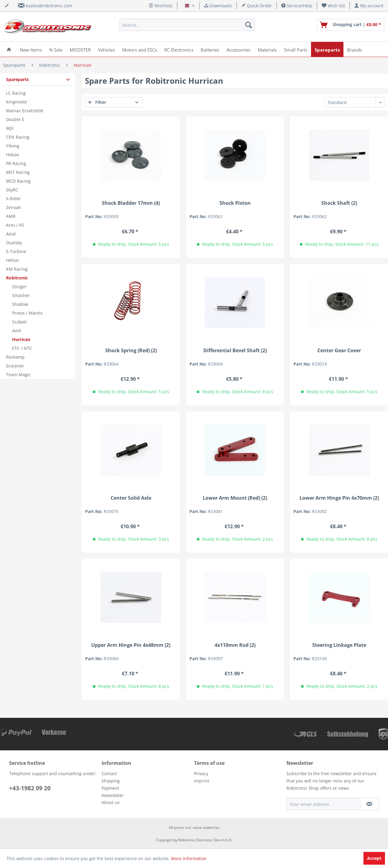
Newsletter (113, 795)
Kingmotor (17, 102)
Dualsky (14, 243)
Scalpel (19, 322)
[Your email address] (323, 804)
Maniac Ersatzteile (25, 111)
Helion (13, 260)
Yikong (13, 146)
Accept (374, 858)
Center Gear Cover (339, 351)
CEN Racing (18, 137)
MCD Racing (18, 181)
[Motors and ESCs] (140, 49)
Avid (17, 331)
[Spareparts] (327, 49)
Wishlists (161, 6)
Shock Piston (235, 203)
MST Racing (18, 172)
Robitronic (17, 278)
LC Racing (16, 93)
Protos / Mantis (27, 313)
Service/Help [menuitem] (297, 6)
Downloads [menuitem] (218, 6)
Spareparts (17, 79)
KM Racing (17, 269)
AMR (11, 216)
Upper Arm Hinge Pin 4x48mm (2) (131, 645)
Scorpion (15, 366)
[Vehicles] (106, 49)
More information (189, 858)
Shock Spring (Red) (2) (131, 351)
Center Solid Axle (131, 498)
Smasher (21, 295)
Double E (15, 119)
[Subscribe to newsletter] (369, 804)
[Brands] (355, 49)
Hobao (13, 155)
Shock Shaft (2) (339, 203)
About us (111, 802)
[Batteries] (210, 49)
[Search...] (187, 25)
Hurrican (21, 339)
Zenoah (14, 207)
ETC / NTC (22, 348)
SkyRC (12, 190)
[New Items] (31, 49)
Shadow (20, 304)
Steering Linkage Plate (339, 645)
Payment (110, 788)
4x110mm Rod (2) (235, 645)
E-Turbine (16, 251)
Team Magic (18, 375)
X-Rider (13, 199)
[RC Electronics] (179, 49)
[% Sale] (56, 49)
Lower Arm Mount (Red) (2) (235, 498)
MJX (10, 128)
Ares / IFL (15, 225)
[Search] (249, 25)
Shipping (111, 781)
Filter (97, 102)
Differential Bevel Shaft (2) (235, 351)
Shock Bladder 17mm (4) (131, 203)
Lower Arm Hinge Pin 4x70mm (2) (339, 498)
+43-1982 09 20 (30, 788)
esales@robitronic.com (49, 6)
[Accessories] (238, 49)
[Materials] (267, 49)
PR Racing (16, 163)
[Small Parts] (296, 49)
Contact (109, 773)
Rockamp (15, 357)
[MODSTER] (80, 49)
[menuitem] (333, 6)
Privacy (201, 773)
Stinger (19, 287)
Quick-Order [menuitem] (257, 6)
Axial (11, 234)
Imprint (202, 781)
